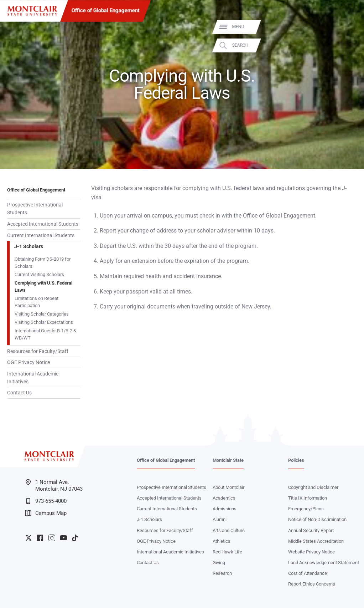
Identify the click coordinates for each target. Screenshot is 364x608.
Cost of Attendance (308, 573)
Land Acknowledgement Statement (324, 563)
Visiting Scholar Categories (42, 314)
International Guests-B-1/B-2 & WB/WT (45, 334)
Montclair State (228, 460)
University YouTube (63, 538)
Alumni (220, 519)
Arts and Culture (229, 530)
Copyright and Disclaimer (313, 487)
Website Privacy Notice (311, 552)
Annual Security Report (311, 530)
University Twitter (28, 538)
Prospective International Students (35, 209)
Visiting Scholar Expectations (44, 322)
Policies (296, 460)
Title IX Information (308, 498)
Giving (219, 563)
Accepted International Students (43, 224)
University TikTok (75, 538)
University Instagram (52, 538)
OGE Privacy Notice (28, 362)
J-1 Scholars (29, 246)
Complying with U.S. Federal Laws (43, 287)
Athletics (222, 541)
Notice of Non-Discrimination (317, 519)
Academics (224, 498)
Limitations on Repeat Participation (37, 302)
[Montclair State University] (32, 11)
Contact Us (19, 393)
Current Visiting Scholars (39, 274)
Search (349, 45)
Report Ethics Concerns (312, 584)
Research (222, 573)
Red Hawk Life (227, 552)
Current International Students (41, 235)
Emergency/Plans (306, 509)
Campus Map (46, 513)
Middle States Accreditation (316, 541)
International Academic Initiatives (33, 378)
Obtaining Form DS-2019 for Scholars (43, 263)
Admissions (225, 509)
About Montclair (228, 487)
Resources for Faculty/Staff (38, 351)
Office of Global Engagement (106, 10)
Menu (347, 27)
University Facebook (40, 538)
